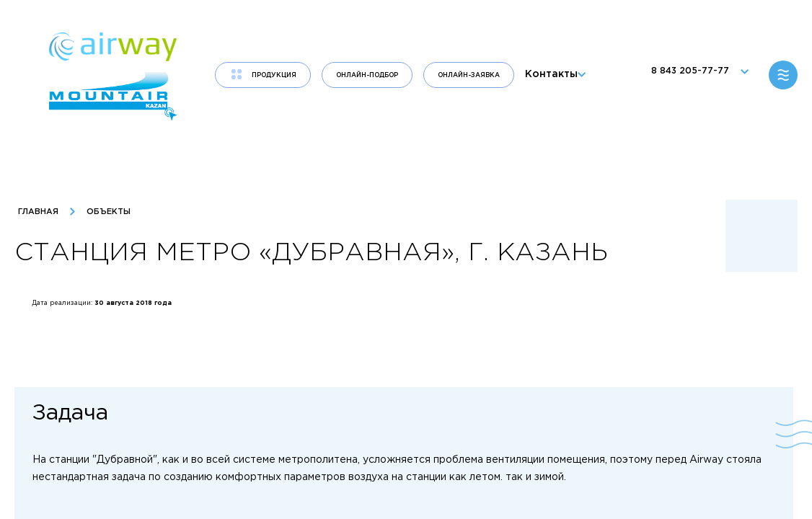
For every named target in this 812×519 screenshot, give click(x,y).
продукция (274, 75)
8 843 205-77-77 (697, 75)
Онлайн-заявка (469, 75)
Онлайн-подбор (367, 75)
